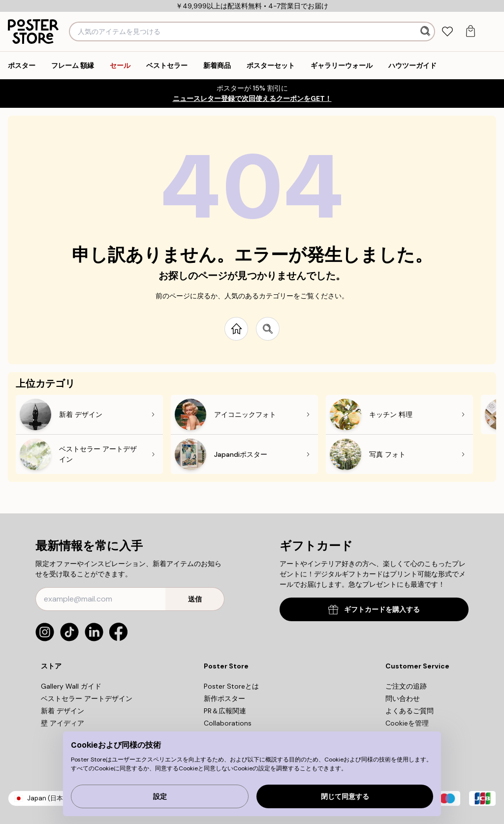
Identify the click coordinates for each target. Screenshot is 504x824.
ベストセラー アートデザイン (87, 698)
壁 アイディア (63, 723)
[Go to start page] (236, 329)
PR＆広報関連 (225, 711)
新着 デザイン (63, 711)
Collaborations (228, 723)
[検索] (426, 32)
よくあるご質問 (409, 711)
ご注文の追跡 (406, 686)
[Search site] (268, 329)
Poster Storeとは (231, 686)
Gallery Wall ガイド (71, 686)
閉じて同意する (345, 797)
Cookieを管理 (407, 723)
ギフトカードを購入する (374, 610)
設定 (160, 797)
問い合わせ (403, 698)
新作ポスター (224, 698)
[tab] (447, 32)
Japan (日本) (46, 798)
